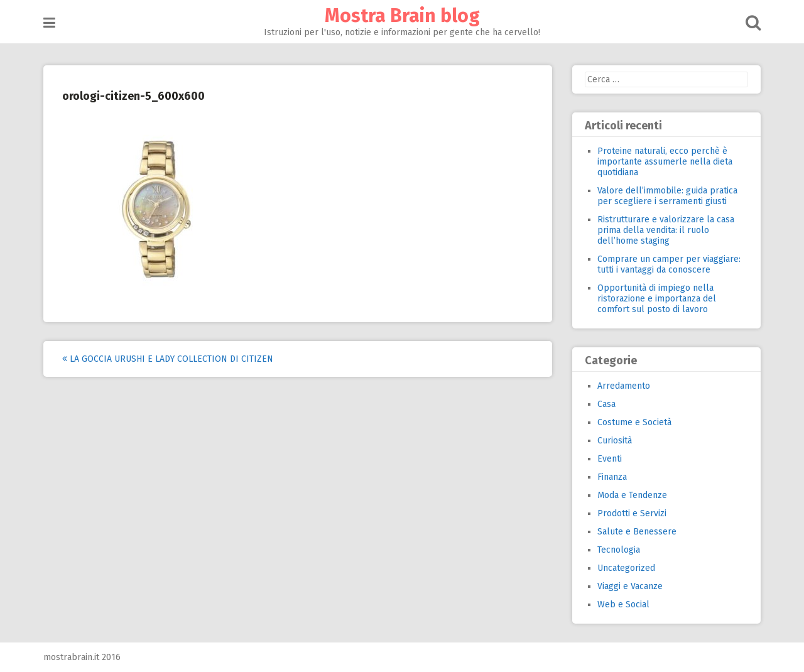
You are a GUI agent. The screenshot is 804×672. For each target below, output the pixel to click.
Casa (606, 404)
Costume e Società (634, 422)
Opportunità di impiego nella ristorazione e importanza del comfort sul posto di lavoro (657, 299)
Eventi (610, 459)
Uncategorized (626, 568)
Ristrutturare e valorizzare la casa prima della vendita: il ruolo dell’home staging (666, 230)
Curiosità (615, 441)
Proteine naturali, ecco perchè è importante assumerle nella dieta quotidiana (665, 162)
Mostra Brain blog (402, 16)
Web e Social (623, 604)
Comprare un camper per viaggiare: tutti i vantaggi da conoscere (669, 264)
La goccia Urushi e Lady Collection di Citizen (168, 359)
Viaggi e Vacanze (630, 586)
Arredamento (624, 386)
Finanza (612, 477)
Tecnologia (619, 550)
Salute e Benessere (637, 532)
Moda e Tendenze (632, 495)
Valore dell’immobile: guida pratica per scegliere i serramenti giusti (667, 196)
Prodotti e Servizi (632, 513)
